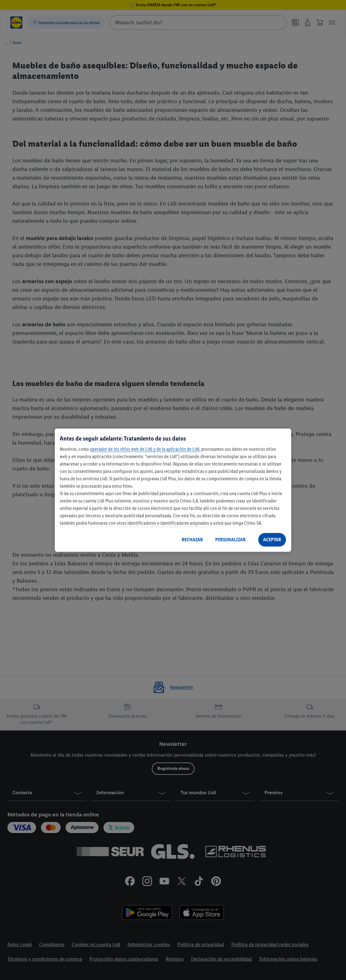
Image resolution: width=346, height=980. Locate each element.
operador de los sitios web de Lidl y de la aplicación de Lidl (145, 449)
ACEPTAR (272, 540)
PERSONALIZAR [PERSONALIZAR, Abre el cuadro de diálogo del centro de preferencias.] (230, 540)
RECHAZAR (192, 540)
